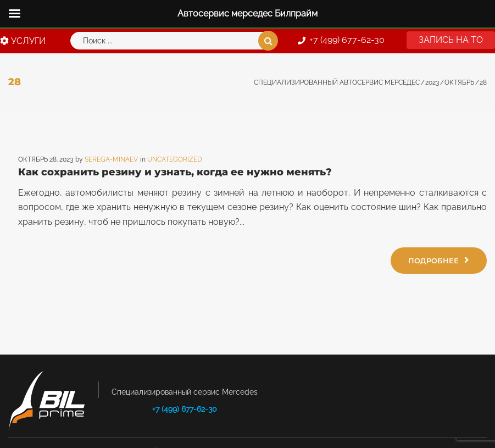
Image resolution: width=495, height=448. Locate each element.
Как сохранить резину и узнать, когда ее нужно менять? (175, 172)
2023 (432, 82)
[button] (451, 40)
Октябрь (459, 82)
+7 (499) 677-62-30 (185, 409)
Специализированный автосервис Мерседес (337, 82)
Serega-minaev (111, 159)
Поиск (268, 41)
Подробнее (439, 260)
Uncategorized (175, 159)
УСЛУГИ (23, 41)
